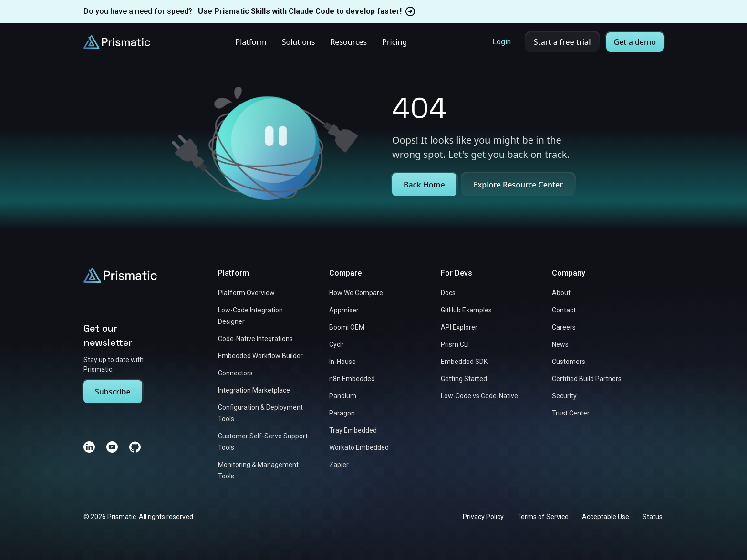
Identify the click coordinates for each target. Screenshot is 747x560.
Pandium (343, 396)
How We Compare (356, 293)
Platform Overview (246, 293)
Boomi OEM (347, 327)
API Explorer (459, 327)
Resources (348, 42)
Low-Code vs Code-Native (479, 396)
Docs (448, 293)
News (560, 344)
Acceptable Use (606, 517)
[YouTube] (112, 447)
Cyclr (337, 344)
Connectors (235, 373)
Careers (564, 327)
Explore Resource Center (518, 185)
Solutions (299, 42)
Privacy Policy (483, 517)
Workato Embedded (359, 447)
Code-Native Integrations (255, 339)
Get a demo (635, 42)
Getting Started (464, 379)
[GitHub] (135, 447)
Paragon (342, 413)
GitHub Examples (466, 310)
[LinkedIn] (89, 447)
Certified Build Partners (587, 379)
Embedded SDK (464, 362)
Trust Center (571, 413)
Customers (569, 362)
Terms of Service (543, 517)
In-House (342, 362)
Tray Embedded (353, 430)
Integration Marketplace (254, 390)
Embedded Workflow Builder (260, 356)
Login (502, 42)
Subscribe (113, 392)
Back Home (424, 185)
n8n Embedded (352, 379)
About (561, 293)
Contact (564, 310)
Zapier (339, 465)
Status (653, 517)
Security (564, 396)
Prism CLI (455, 344)
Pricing (394, 42)
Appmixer (344, 310)
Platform (251, 42)
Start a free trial (562, 42)
